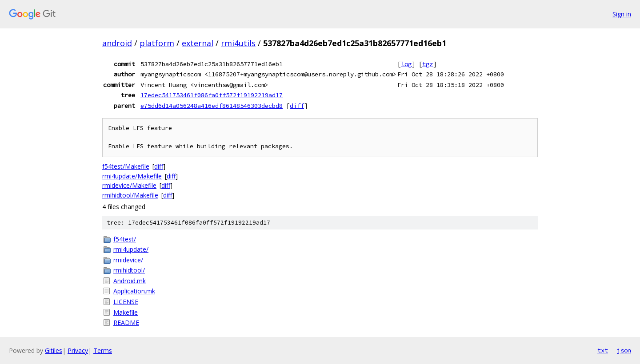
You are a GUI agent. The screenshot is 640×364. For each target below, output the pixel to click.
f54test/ (125, 239)
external (198, 43)
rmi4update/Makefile (132, 176)
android (117, 43)
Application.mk (134, 291)
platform (157, 43)
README (126, 322)
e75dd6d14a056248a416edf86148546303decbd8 (212, 106)
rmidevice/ (128, 260)
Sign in (622, 14)
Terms (103, 350)
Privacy (78, 350)
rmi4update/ (131, 249)
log (406, 64)
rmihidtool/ (129, 270)
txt (603, 350)
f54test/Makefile (126, 166)
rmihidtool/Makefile (130, 195)
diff (297, 106)
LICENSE (126, 302)
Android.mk (130, 281)
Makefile (126, 312)
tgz (428, 64)
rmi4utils (238, 43)
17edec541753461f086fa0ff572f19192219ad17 (212, 95)
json (624, 350)
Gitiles (54, 350)
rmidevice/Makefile (129, 185)
